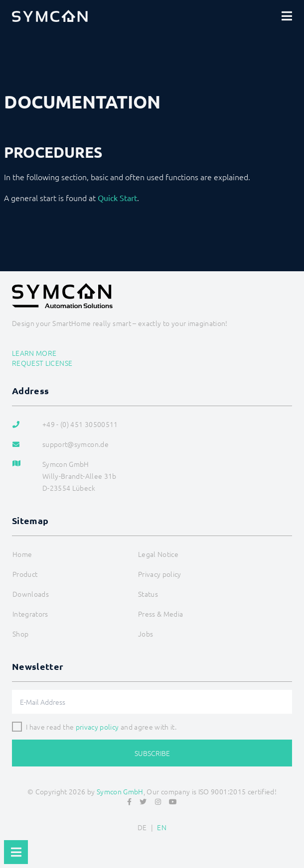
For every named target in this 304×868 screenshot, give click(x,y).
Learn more (34, 353)
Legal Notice (158, 554)
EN (162, 827)
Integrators (30, 614)
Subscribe (152, 753)
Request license (42, 363)
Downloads (31, 594)
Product (25, 574)
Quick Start (117, 198)
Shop (20, 634)
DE (142, 827)
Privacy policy (160, 574)
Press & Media (161, 614)
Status (148, 594)
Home (22, 554)
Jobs (146, 634)
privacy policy (97, 727)
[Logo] (50, 16)
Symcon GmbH (120, 791)
